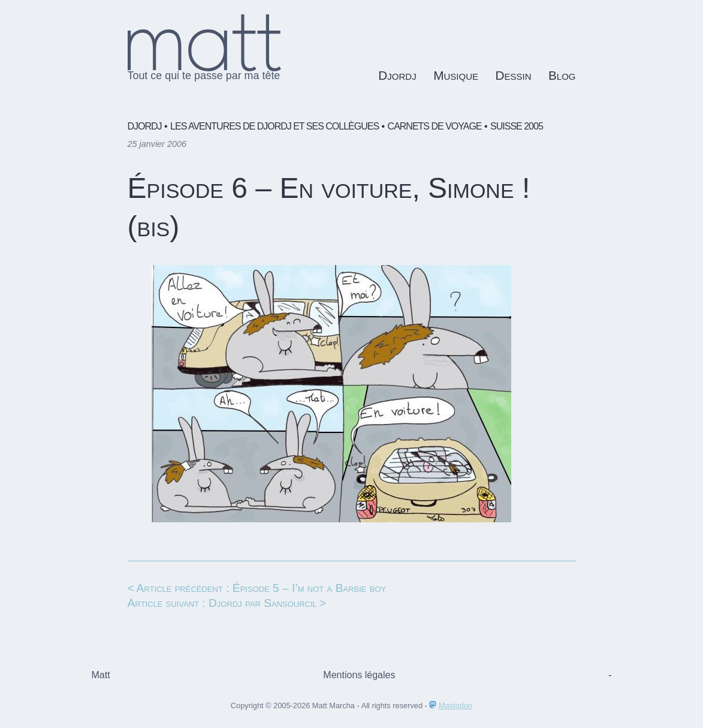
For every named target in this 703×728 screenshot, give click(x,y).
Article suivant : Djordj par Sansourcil (222, 603)
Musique (456, 75)
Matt (101, 675)
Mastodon (455, 706)
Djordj (397, 75)
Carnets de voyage (435, 126)
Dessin (513, 75)
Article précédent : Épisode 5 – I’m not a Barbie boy (262, 588)
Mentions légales (359, 675)
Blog (562, 75)
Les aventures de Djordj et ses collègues (274, 126)
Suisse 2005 (517, 126)
